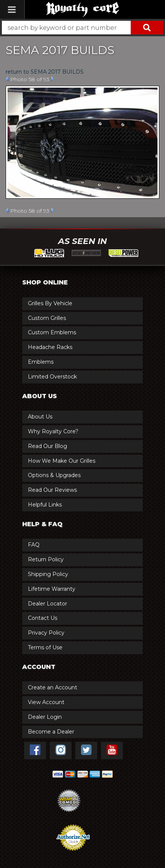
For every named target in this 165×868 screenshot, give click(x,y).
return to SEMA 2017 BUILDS (45, 72)
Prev (7, 79)
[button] (82, 28)
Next (53, 79)
